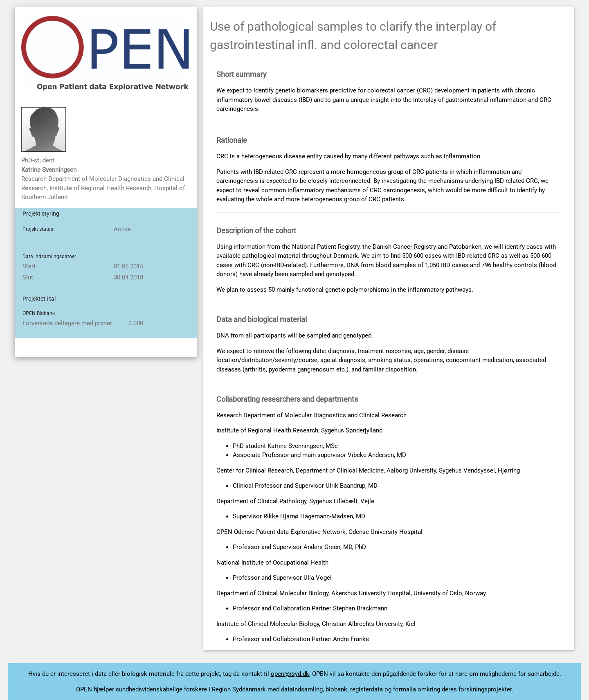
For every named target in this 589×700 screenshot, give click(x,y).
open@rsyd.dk (290, 674)
